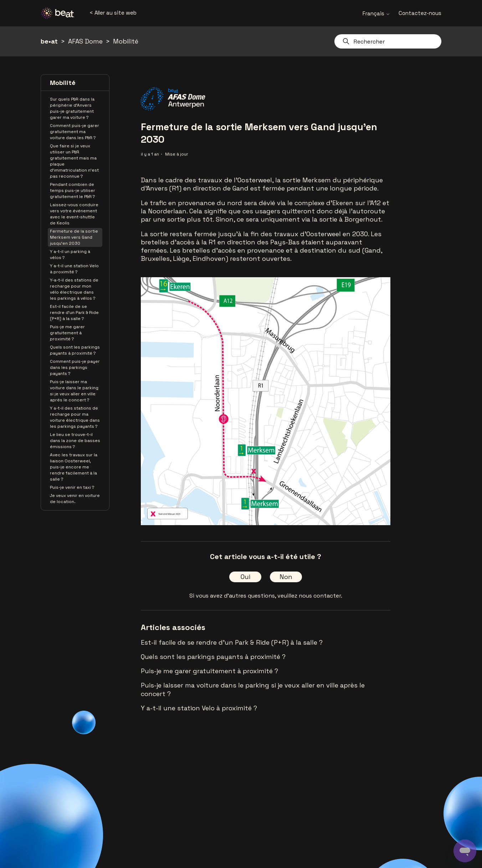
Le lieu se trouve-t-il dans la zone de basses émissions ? (75, 441)
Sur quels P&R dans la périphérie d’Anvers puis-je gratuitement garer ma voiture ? (72, 108)
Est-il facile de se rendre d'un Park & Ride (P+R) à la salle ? (74, 313)
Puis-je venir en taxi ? (72, 487)
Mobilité (126, 41)
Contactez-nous (420, 13)
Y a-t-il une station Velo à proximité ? (74, 269)
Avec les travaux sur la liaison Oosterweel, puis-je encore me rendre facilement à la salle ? (74, 467)
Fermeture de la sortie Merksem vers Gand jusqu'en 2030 (74, 237)
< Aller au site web (113, 13)
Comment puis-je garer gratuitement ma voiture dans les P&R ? (75, 132)
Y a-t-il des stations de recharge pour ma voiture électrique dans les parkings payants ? (75, 417)
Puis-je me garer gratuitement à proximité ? (67, 333)
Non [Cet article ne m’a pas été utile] (286, 577)
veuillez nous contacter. (310, 596)
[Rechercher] (388, 41)
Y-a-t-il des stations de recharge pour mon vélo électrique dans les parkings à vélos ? (74, 289)
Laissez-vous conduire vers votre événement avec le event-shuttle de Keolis (74, 214)
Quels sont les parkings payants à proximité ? (75, 350)
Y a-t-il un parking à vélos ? (70, 255)
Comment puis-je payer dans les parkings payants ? (75, 367)
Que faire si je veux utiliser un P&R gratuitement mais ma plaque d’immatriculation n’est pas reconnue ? (74, 161)
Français (376, 13)
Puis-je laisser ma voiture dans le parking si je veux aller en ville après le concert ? (74, 391)
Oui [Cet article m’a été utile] (245, 577)
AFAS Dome (85, 41)
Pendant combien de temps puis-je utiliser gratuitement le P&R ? (73, 191)
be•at (49, 41)
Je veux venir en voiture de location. (75, 499)
